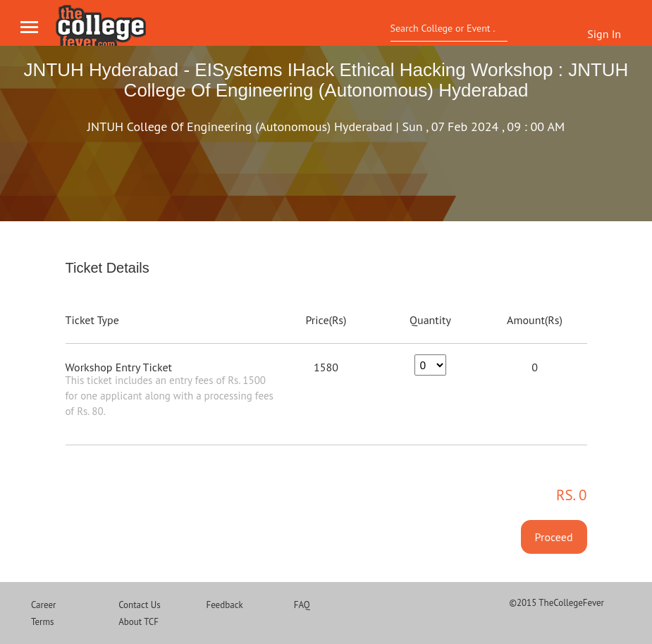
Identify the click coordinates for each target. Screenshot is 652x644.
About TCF (139, 622)
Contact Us (140, 605)
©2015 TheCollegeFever (556, 603)
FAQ (302, 605)
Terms (43, 622)
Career (44, 605)
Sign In (604, 34)
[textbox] (445, 28)
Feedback (224, 605)
